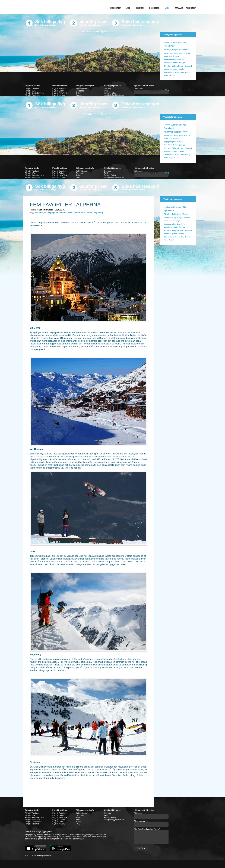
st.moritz (63, 213)
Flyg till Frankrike (32, 95)
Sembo (79, 95)
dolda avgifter (169, 75)
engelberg (98, 213)
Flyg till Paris (58, 822)
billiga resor (178, 66)
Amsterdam (168, 53)
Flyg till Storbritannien (34, 93)
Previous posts (101, 32)
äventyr (177, 56)
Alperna (185, 49)
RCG (78, 824)
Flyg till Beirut (58, 91)
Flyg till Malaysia (32, 824)
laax (70, 213)
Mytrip (79, 822)
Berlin (175, 62)
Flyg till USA (30, 91)
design (188, 72)
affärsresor (176, 42)
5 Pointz (167, 42)
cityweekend (169, 72)
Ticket (79, 93)
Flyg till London (59, 95)
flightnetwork (81, 813)
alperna (40, 213)
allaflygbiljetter (172, 49)
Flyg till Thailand (32, 89)
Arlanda (187, 53)
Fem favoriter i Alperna (65, 205)
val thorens (78, 213)
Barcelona (168, 62)
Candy (181, 69)
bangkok (181, 59)
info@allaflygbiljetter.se (114, 95)
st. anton (88, 213)
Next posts (87, 32)
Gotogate (80, 815)
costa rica (180, 72)
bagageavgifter (170, 59)
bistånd (188, 66)
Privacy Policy (110, 93)
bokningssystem (171, 69)
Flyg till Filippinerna (33, 822)
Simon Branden (46, 210)
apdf (176, 53)
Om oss (107, 813)
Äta (171, 56)
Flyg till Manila (59, 824)
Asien (166, 56)
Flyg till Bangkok (59, 89)
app (181, 53)
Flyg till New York (60, 93)
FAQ (106, 815)
